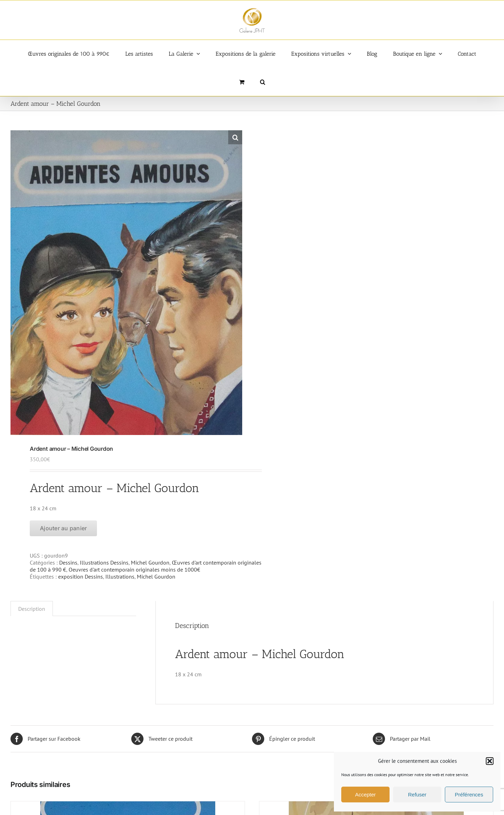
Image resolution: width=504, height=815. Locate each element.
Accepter (365, 795)
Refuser (417, 795)
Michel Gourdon (150, 562)
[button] (490, 761)
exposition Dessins (80, 576)
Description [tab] (32, 609)
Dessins (68, 562)
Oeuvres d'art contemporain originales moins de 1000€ (134, 569)
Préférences (469, 795)
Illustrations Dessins (104, 562)
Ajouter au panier (63, 528)
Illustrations (120, 576)
